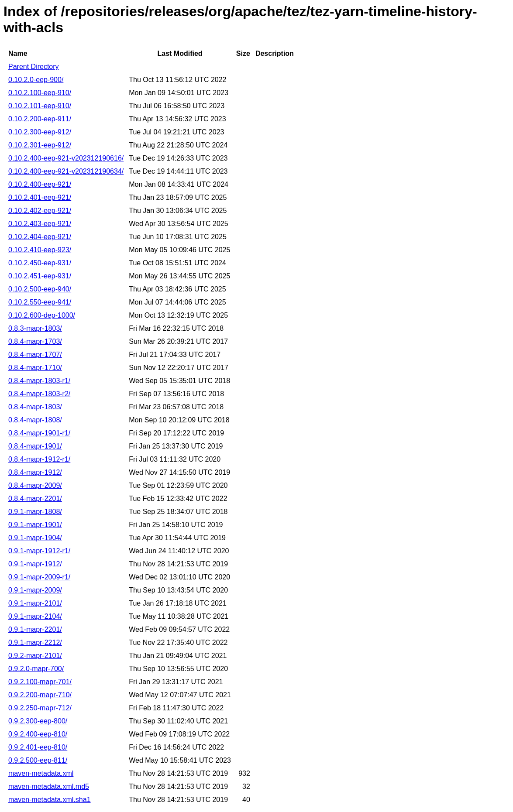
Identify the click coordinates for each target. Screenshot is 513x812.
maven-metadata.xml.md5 (49, 786)
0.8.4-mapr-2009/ (35, 485)
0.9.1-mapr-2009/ (35, 590)
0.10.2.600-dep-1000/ (42, 315)
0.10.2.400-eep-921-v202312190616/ (66, 158)
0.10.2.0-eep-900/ (36, 80)
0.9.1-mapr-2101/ (35, 603)
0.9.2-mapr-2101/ (35, 656)
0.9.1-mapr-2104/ (35, 616)
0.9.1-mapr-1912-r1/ (39, 551)
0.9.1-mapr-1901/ (35, 525)
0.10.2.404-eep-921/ (40, 237)
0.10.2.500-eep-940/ (40, 289)
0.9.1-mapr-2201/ (35, 629)
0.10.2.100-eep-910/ (40, 93)
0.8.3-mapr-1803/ (35, 328)
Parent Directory (34, 67)
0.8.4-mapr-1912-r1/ (39, 459)
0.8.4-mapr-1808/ (35, 420)
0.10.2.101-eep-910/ (40, 106)
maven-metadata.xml (41, 773)
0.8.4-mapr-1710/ (35, 368)
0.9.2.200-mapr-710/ (40, 695)
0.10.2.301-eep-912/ (40, 145)
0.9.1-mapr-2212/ (35, 642)
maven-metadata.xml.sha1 (50, 800)
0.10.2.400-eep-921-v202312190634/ (66, 171)
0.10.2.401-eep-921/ (40, 197)
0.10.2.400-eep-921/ (40, 184)
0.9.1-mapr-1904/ (35, 538)
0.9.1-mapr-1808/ (35, 512)
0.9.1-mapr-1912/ (35, 564)
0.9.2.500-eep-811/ (38, 760)
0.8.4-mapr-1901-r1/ (39, 433)
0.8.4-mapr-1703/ (35, 341)
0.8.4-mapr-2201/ (35, 499)
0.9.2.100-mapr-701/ (40, 682)
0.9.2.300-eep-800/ (38, 721)
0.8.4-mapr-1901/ (35, 446)
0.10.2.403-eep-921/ (40, 224)
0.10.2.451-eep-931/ (40, 276)
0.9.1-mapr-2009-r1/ (39, 577)
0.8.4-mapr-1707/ (35, 355)
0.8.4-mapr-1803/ (35, 407)
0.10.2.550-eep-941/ (40, 302)
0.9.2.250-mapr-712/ (40, 708)
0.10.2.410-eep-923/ (40, 250)
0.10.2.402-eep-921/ (40, 211)
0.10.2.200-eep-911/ (40, 119)
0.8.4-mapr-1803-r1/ (39, 381)
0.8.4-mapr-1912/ (35, 472)
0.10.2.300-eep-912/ (40, 132)
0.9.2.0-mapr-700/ (36, 669)
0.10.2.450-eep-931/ (40, 263)
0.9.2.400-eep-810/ (38, 734)
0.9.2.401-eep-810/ (38, 747)
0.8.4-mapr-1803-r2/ (39, 394)
